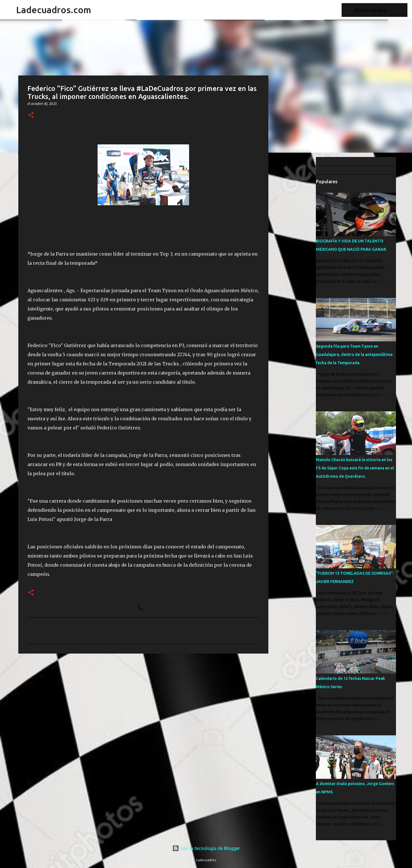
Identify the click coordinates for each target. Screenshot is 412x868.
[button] (31, 115)
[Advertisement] (298, 247)
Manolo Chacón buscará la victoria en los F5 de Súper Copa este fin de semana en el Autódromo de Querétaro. (355, 468)
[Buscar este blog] (377, 10)
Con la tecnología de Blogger (206, 848)
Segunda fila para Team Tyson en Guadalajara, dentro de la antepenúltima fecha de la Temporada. (354, 355)
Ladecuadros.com (54, 10)
